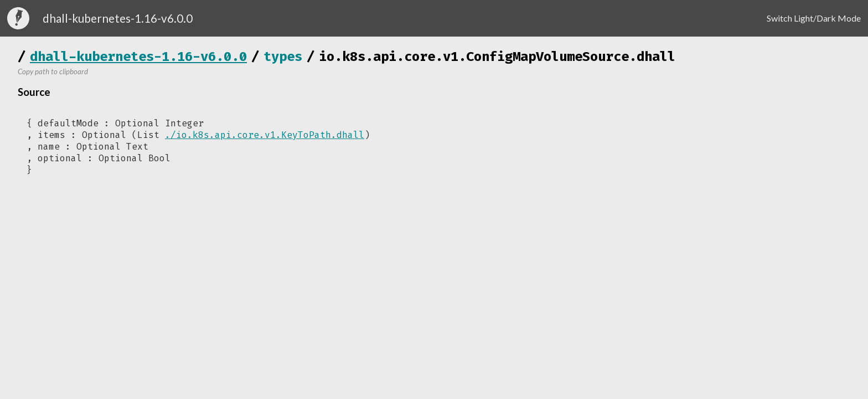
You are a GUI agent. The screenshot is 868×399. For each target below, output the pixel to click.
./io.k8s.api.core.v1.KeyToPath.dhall (265, 135)
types (283, 57)
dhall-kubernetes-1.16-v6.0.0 (138, 57)
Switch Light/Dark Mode (814, 18)
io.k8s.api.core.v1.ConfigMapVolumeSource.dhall (497, 57)
